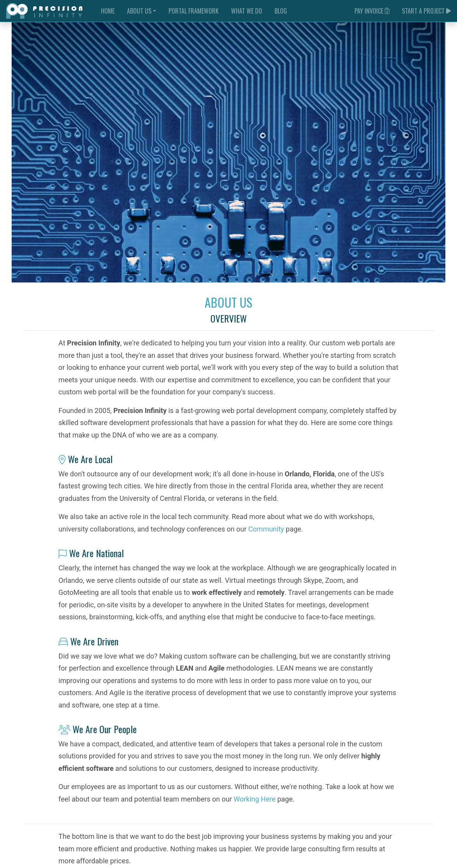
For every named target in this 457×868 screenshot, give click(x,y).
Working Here (255, 799)
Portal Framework (194, 11)
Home (108, 11)
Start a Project (426, 11)
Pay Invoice (372, 11)
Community (266, 529)
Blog (281, 11)
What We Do (247, 11)
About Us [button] (139, 11)
